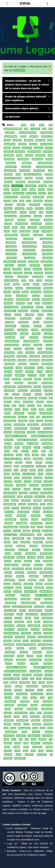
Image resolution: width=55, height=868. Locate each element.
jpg (44, 451)
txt (51, 739)
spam (49, 694)
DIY (30, 303)
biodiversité (17, 186)
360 (42, 125)
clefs (7, 227)
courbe (49, 273)
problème (25, 599)
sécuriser (27, 675)
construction (10, 262)
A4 (51, 129)
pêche (18, 554)
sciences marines (43, 667)
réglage (8, 641)
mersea (16, 489)
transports (47, 736)
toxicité (49, 732)
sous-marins (37, 694)
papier (49, 542)
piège (7, 569)
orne (7, 538)
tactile (7, 717)
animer (49, 148)
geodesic (8, 398)
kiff (43, 455)
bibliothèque (34, 182)
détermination (23, 300)
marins (28, 482)
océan (49, 523)
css (24, 281)
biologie (43, 186)
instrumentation (45, 432)
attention (27, 163)
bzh (22, 201)
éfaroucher (47, 330)
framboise (36, 390)
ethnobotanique (45, 353)
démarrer (48, 292)
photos (28, 561)
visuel (49, 747)
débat (36, 284)
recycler (35, 629)
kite (50, 455)
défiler (7, 292)
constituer (48, 258)
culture (49, 281)
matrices (48, 482)
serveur (49, 675)
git (51, 398)
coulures (18, 273)
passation (23, 550)
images (49, 421)
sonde (8, 690)
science (34, 664)
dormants (23, 311)
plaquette (34, 576)
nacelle (37, 508)
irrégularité (47, 444)
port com (8, 588)
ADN (23, 136)
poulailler (39, 588)
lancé (27, 459)
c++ (29, 201)
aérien (7, 140)
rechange (48, 622)
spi (25, 698)
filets (7, 379)
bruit (50, 197)
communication (29, 243)
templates (48, 720)
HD (14, 406)
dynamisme (26, 319)
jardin (37, 447)
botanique (31, 193)
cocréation (25, 231)
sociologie (47, 686)
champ (49, 216)
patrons (36, 550)
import (7, 425)
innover (8, 432)
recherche (9, 626)
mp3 (43, 504)
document (48, 303)
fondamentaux (25, 387)
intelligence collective (42, 436)
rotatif (30, 656)
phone (8, 561)
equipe (26, 345)
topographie (11, 732)
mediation (21, 485)
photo (18, 561)
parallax (21, 546)
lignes (24, 470)
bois (24, 190)
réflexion (8, 637)
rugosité (8, 660)
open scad (47, 531)
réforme (31, 637)
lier (16, 470)
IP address (33, 444)
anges (7, 148)
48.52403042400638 (13, 129)
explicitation (10, 360)
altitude (22, 144)
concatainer (11, 250)
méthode (48, 489)
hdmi (22, 406)
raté (29, 622)
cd (41, 212)
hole (17, 409)
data (7, 284)
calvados (38, 201)
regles (17, 641)
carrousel (20, 208)
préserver (10, 595)
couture (9, 277)
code (36, 231)
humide (32, 413)
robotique (9, 656)
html (33, 409)
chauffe (22, 220)
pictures (38, 565)
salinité (49, 660)
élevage (24, 334)
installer (31, 432)
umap (17, 743)
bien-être (48, 182)
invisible (19, 444)
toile (50, 728)
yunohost (42, 755)
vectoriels (48, 743)
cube (39, 281)
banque (49, 174)
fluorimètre (47, 383)
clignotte (32, 227)
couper (28, 273)
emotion (48, 334)
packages (25, 542)
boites (41, 190)
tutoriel (42, 739)
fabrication (47, 364)
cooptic (22, 265)
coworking (38, 277)
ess (40, 349)
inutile (8, 444)
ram (36, 618)
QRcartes (9, 614)
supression (47, 709)
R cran (8, 618)
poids (7, 584)
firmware (48, 379)
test (6, 728)
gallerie (27, 394)
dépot (8, 296)
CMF (7, 231)
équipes (38, 345)
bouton (42, 193)
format (37, 387)
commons (28, 239)
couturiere (23, 277)
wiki (41, 751)
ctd (31, 281)
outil (50, 538)
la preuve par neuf (13, 459)
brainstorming (11, 197)
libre (16, 466)
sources (9, 694)
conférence (11, 254)
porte (19, 588)
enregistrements (31, 341)
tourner (36, 732)
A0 (44, 129)
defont (16, 292)
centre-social (10, 216)
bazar (49, 178)
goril (17, 402)
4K (26, 129)
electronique (11, 334)
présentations (46, 591)
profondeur (11, 603)
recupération (34, 626)
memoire (34, 485)
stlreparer (48, 702)
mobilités (26, 501)
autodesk (26, 167)
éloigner (36, 334)
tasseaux (35, 717)
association (23, 159)
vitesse (8, 751)
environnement (12, 345)
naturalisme (23, 512)
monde (22, 504)
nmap (35, 520)
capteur (21, 205)
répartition (9, 645)
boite (32, 190)
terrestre (37, 724)
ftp (6, 394)
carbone (48, 205)
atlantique (11, 163)
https (50, 409)
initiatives (35, 428)
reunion (24, 652)
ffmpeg (19, 372)
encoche (34, 337)
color (50, 235)
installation (19, 432)
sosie (50, 690)
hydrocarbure (46, 413)
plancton (20, 573)
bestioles (20, 182)
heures (31, 406)
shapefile (48, 679)
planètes (32, 573)
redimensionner (11, 633)
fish (7, 383)
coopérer (9, 265)
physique (48, 561)
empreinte (10, 337)
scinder (49, 671)
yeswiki (8, 755)
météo (37, 489)
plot (42, 580)
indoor (8, 428)
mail (41, 474)
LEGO (39, 463)
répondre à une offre (26, 645)
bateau (39, 178)
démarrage (36, 292)
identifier (23, 421)
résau (8, 648)
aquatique (9, 155)
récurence (9, 629)
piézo (29, 569)
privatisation (11, 599)
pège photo (9, 557)
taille (17, 717)
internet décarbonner (27, 440)
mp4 (50, 504)
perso (41, 557)
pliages (32, 580)
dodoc (40, 307)
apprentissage (34, 152)
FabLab (34, 364)
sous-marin (22, 694)
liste (41, 470)
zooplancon (20, 758)
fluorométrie (10, 387)
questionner (47, 614)
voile (17, 751)
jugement (9, 455)
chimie (8, 224)
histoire (8, 409)
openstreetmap (27, 535)
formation (48, 387)
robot (50, 652)
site (34, 683)
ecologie (48, 322)
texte (13, 728)
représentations (45, 645)
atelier (49, 159)
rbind (37, 622)
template (35, 720)
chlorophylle (21, 224)
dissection (47, 300)
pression (25, 595)
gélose (49, 394)
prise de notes (44, 595)
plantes (20, 576)
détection (9, 300)
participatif (47, 546)
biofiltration (31, 186)
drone (18, 315)
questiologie (32, 614)
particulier (10, 550)
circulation (36, 224)
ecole (36, 322)
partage (33, 546)
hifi (39, 406)
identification (10, 421)
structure (22, 705)
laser (29, 463)
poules (7, 591)
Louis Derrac (29, 474)
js (51, 451)
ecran (49, 326)
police (39, 584)
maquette (27, 478)
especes (29, 349)
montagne (33, 504)
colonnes (38, 235)
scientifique (35, 671)
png (50, 580)
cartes (49, 208)
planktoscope (46, 573)
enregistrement (12, 341)
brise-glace (38, 197)
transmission (34, 736)
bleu (7, 190)
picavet (26, 565)
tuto (34, 739)
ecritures (9, 330)
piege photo (18, 569)
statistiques (10, 702)
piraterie (48, 569)
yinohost (29, 755)
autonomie (25, 171)
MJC (50, 497)
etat (20, 353)
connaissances (29, 254)
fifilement (20, 375)
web (26, 751)
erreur (49, 345)
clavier (49, 224)
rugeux (49, 656)
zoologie (8, 758)
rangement (47, 618)
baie (18, 174)
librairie (8, 466)
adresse (34, 136)
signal (14, 683)
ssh (50, 698)
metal (27, 489)
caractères (34, 205)
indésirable (47, 425)
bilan (7, 186)
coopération (47, 262)
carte (30, 208)
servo (25, 679)
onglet (26, 531)
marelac (8, 482)
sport (34, 698)
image (40, 421)
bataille (29, 178)
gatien (38, 394)
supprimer (32, 709)
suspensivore (21, 713)
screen (7, 675)
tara (25, 717)
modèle (37, 501)
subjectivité (47, 705)
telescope (9, 720)
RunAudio (21, 660)
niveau (24, 520)
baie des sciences (33, 174)
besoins (8, 182)
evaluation (22, 356)
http (41, 409)
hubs (7, 413)
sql (42, 698)
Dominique (10, 311)
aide (50, 140)
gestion (43, 398)
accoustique (47, 133)
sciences (48, 664)
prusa (49, 607)
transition (21, 736)
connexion (11, 258)
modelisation (10, 504)
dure (50, 315)
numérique (22, 523)
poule (49, 588)
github (8, 402)
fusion (16, 394)
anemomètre (47, 144)
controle (22, 262)
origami (49, 535)
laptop (19, 463)
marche (49, 478)
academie (10, 133)
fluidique (32, 383)
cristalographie (11, 281)
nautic (9, 516)
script (17, 675)
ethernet (30, 353)
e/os (39, 319)
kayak (35, 455)
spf (17, 698)
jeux (35, 451)
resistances (47, 648)
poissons (28, 584)
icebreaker (47, 417)
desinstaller (22, 296)
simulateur (25, 683)
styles (34, 705)
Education (23, 330)
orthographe (18, 538)
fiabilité (30, 372)
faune (40, 368)
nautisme (36, 516)
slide (50, 683)
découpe (48, 288)
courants (39, 273)
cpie (50, 277)
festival (8, 372)
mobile (15, 501)
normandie (47, 520)
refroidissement (45, 637)
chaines (38, 216)
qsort (20, 614)
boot (50, 190)
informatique (21, 428)
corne (7, 269)
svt (39, 713)
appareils (9, 152)
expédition (47, 356)
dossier (35, 311)
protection (39, 607)
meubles (23, 493)
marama (38, 478)
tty (27, 739)
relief (26, 641)
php (37, 561)
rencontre (48, 641)
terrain (17, 724)
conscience (29, 258)
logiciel (16, 474)
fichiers (8, 375)
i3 (38, 417)
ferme (49, 368)
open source (10, 535)
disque (36, 300)
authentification (45, 163)
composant (11, 246)
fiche (40, 372)
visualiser (37, 747)
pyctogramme (35, 610)
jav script (48, 447)
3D (51, 125)
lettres (49, 463)
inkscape (48, 428)
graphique (28, 402)
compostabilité (30, 246)
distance (8, 303)
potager (28, 588)
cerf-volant (25, 216)
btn (15, 201)
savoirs (21, 664)
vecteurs (35, 743)
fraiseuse (23, 390)
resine (33, 648)
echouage (23, 322)
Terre (26, 724)
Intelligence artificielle (16, 436)
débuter (8, 288)
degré (25, 292)
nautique (21, 516)
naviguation (10, 520)
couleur (8, 273)
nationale (9, 512)
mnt (6, 501)
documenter (27, 307)
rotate (20, 656)
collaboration (11, 235)
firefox (38, 379)
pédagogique (46, 554)
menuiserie (47, 485)
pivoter (8, 573)
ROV (39, 656)
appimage (20, 152)
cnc (15, 231)
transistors (9, 736)
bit (51, 186)
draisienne (47, 311)
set (32, 679)
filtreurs (27, 379)
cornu (27, 269)
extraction (9, 364)
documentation (11, 307)
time (35, 728)
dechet (19, 288)
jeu (15, 451)
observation (36, 523)
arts (50, 155)
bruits (7, 201)
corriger (48, 269)
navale (49, 516)
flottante (19, 383)
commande (11, 239)
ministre (28, 497)
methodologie (10, 493)
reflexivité (20, 637)
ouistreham (39, 538)
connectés (47, 254)
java (7, 451)
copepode (35, 265)
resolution (10, 652)
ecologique (10, 326)
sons (40, 690)
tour (24, 732)
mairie (49, 474)
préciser (18, 591)
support (19, 709)
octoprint (24, 527)
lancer (49, 459)
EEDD (35, 330)
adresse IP (47, 136)
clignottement (46, 227)
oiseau (7, 531)
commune (11, 243)
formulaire (9, 390)
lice (50, 466)
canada (9, 205)
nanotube (48, 508)
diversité (20, 303)
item (17, 447)
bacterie (8, 174)
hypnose (23, 417)
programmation (28, 603)
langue (8, 463)
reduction (26, 633)
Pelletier (31, 557)
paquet (8, 546)
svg (32, 713)
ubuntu (8, 743)
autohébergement (44, 167)
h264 (50, 402)
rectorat (21, 626)
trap (6, 739)
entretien (48, 341)
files (42, 375)
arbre (19, 155)
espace (18, 349)
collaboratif (47, 231)
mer (7, 489)
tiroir (42, 728)
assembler (9, 159)
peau (7, 554)
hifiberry (48, 406)
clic (23, 227)
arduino (29, 155)
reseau (20, 648)
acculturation (11, 136)
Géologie (33, 398)
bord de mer (18, 193)
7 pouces (35, 129)
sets (39, 679)
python (49, 610)
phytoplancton (11, 565)
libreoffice (41, 466)
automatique (10, 171)
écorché (25, 326)
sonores (30, 690)
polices (49, 584)
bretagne (25, 197)
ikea (32, 421)
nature (36, 512)
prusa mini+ (10, 610)
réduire (37, 633)
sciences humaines (16, 667)
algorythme (10, 144)
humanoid (19, 413)
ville (26, 747)
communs (48, 243)
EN (22, 337)
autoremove (39, 171)
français (48, 390)
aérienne (17, 140)
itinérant (27, 447)
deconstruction (33, 288)
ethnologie (9, 356)
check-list (35, 220)
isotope (8, 447)
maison (8, 478)
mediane (9, 485)
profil (37, 599)
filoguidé (16, 379)
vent (7, 747)
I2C (32, 417)
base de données (13, 178)
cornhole (17, 269)
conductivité (29, 250)
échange (9, 322)
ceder (49, 212)
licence (8, 470)
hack (7, 406)
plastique (48, 576)
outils (7, 542)
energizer (48, 337)
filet (50, 375)
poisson (17, 584)
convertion (34, 262)
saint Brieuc (35, 660)
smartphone (32, 686)
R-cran (18, 618)
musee (15, 508)
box (50, 193)
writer (49, 751)
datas (16, 284)
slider (8, 686)
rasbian (8, 622)
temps (7, 724)
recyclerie (48, 629)
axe (50, 171)
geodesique (20, 398)
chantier (9, 220)
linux (33, 470)
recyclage (23, 629)
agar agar (40, 140)
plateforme (10, 580)
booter (7, 193)
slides (19, 686)
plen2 (22, 580)
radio (28, 618)
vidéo (17, 747)
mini (20, 497)
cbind (33, 212)
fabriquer (8, 368)
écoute (38, 326)
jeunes (25, 451)
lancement (38, 459)
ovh (15, 542)
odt (33, 527)
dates (26, 284)
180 (23, 125)
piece (50, 565)
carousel (8, 208)
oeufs (40, 527)
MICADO (34, 493)
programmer (47, 603)
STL (36, 702)
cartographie (10, 212)
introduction (47, 440)
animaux (39, 148)
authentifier (11, 167)
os (29, 538)
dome (49, 307)
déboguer (48, 284)
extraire (22, 364)
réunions (37, 652)
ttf (21, 739)
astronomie (37, 159)
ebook (49, 319)
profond (48, 599)
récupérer (48, 626)
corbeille (48, 265)
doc (37, 303)
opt (39, 535)
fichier (49, 372)
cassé (23, 212)
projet (7, 607)
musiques (26, 508)
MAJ (17, 478)
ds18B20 (29, 315)
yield (18, 755)
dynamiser (10, 319)
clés (15, 227)
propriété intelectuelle (22, 607)
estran (49, 349)
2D (33, 125)
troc (14, 739)
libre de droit (27, 466)
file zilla (32, 375)
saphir (9, 664)
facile (19, 368)
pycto (23, 610)
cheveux (48, 220)
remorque (36, 641)
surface (8, 713)
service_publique (12, 679)
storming (9, 705)
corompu (37, 269)
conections (47, 250)
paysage (48, 550)
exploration (47, 360)
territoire (48, 724)
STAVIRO (25, 702)
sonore (18, 690)
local (7, 474)
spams (8, 698)
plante (8, 576)
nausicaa (48, 512)
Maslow (37, 482)
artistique (40, 155)
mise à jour (40, 497)
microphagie (47, 493)
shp (6, 683)
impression (19, 425)
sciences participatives (15, 671)
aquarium (48, 152)
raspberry (19, 622)
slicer (42, 683)
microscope (9, 497)
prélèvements (31, 591)
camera (49, 201)
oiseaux (17, 531)
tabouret (48, 713)
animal (16, 148)
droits (8, 315)
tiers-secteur (24, 728)
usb (26, 743)
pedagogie (31, 554)
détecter (48, 296)
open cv (36, 531)
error (7, 349)
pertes (49, 557)
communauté (46, 239)
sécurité (38, 675)
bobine (15, 190)
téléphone (48, 717)
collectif (25, 235)
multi (7, 508)
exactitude (35, 356)
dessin (36, 296)
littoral (49, 470)
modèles (48, 501)
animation (27, 148)
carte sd (39, 208)
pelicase (21, 557)
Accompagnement (28, 133)
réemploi (48, 633)
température (22, 720)
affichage (29, 140)
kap (27, 455)
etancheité (9, 353)
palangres (38, 542)
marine (18, 482)
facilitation (30, 368)
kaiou (19, 455)
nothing (9, 523)
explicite (22, 360)
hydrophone (10, 417)
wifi (33, 751)
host (25, 409)
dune (40, 315)
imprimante (33, 425)
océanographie (11, 527)
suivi (8, 709)
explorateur (34, 360)
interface (9, 440)
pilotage (38, 569)
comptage (48, 246)
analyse (33, 144)
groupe (40, 402)
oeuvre (49, 527)
